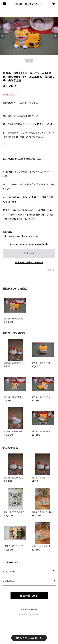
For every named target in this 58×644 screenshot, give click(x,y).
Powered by (29, 614)
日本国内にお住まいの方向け (29, 262)
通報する (51, 270)
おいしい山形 (9, 571)
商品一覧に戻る (29, 596)
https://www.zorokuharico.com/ (21, 236)
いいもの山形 (9, 581)
